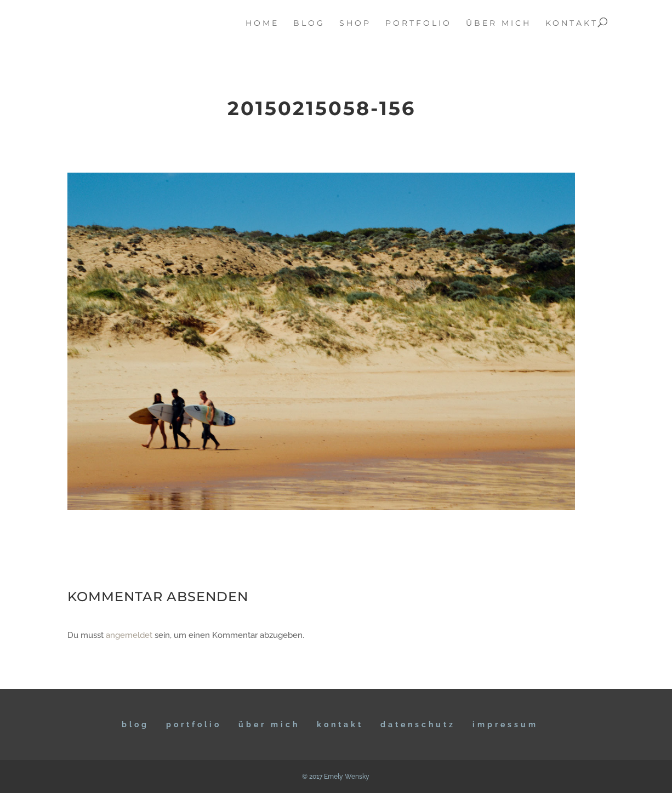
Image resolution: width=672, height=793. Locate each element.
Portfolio (194, 724)
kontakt (572, 24)
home (262, 24)
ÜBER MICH (269, 724)
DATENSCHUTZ (418, 724)
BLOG (135, 724)
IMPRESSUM (505, 724)
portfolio (418, 24)
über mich (499, 24)
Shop (355, 24)
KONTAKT (340, 724)
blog (309, 24)
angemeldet (129, 635)
